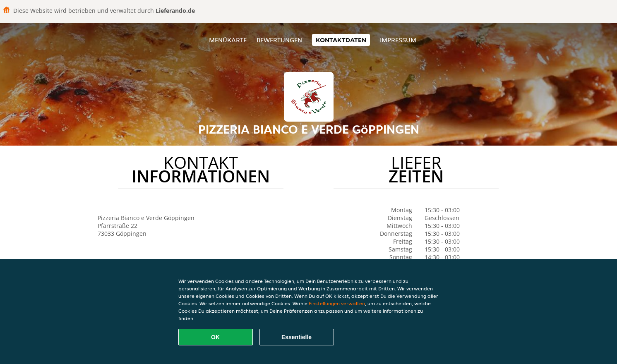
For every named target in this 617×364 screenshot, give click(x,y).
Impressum (398, 40)
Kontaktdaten (341, 40)
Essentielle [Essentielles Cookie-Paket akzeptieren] (296, 337)
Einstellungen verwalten (337, 303)
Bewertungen (279, 40)
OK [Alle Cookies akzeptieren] (215, 337)
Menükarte (228, 40)
